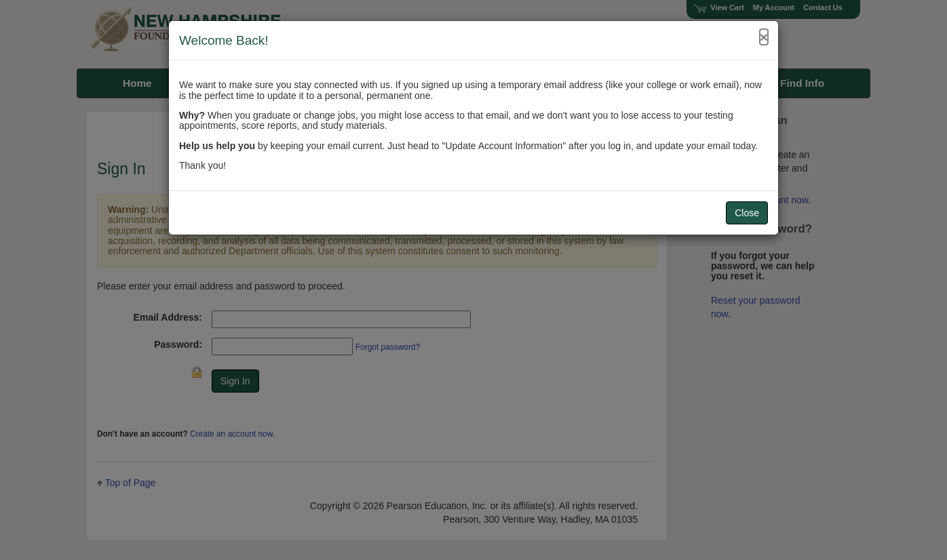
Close (747, 213)
